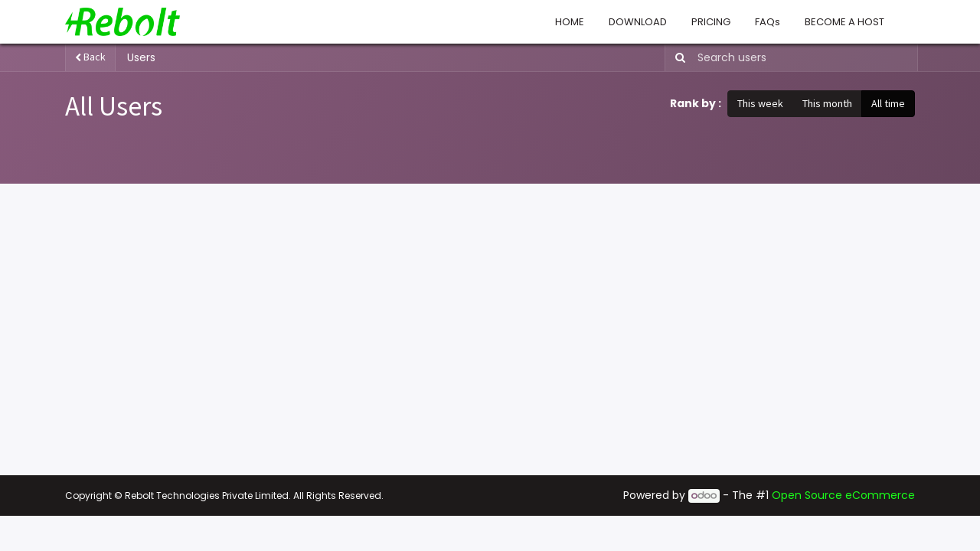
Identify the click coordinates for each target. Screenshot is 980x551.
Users (141, 57)
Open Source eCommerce (843, 495)
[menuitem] (570, 22)
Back (90, 57)
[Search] (677, 58)
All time (888, 103)
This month (827, 103)
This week (760, 103)
